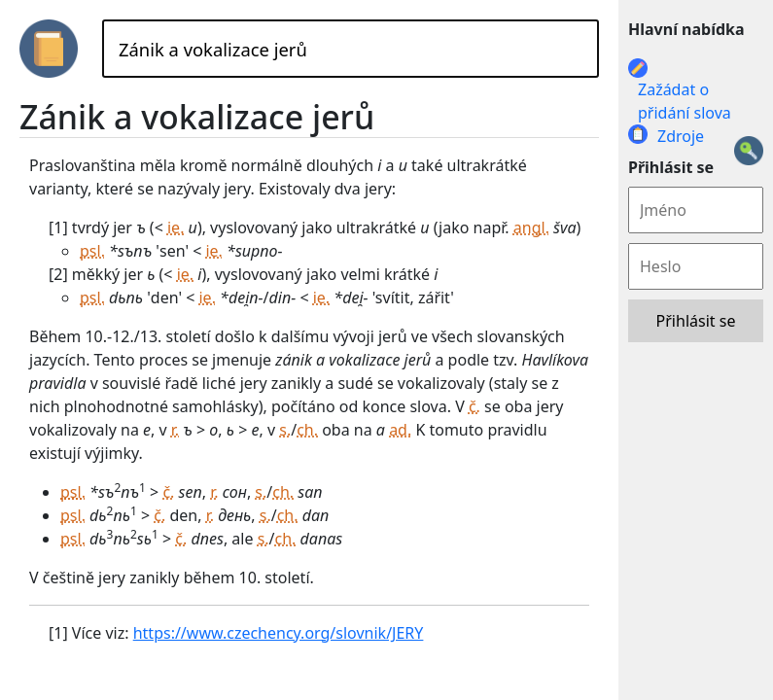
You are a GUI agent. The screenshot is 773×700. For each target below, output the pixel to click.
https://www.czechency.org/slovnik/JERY (279, 633)
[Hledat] (351, 49)
